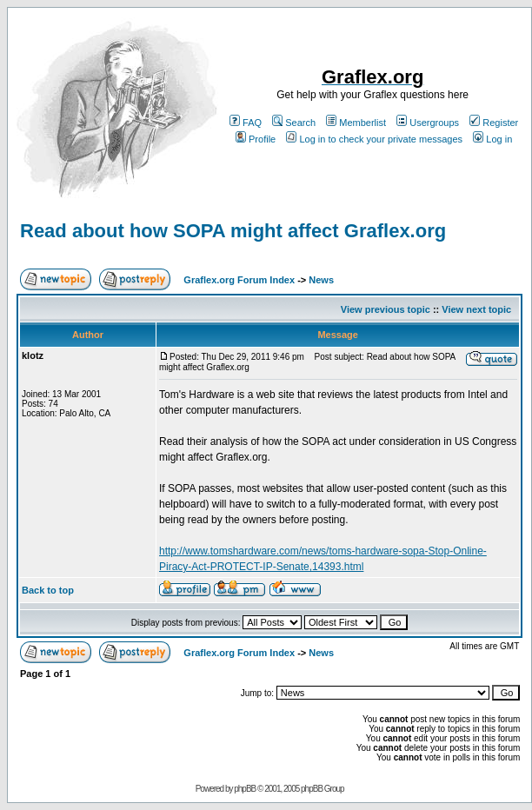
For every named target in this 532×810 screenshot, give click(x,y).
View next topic (476, 309)
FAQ (246, 123)
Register (494, 123)
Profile (256, 139)
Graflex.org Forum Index (239, 280)
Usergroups (428, 123)
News (321, 280)
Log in (492, 139)
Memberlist (356, 123)
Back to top (48, 590)
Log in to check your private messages (374, 139)
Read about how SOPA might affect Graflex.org (233, 231)
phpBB (245, 789)
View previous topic (386, 309)
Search (294, 123)
